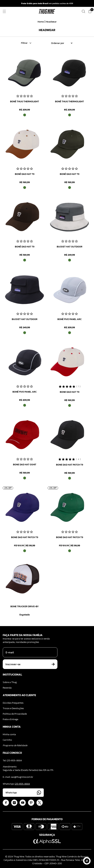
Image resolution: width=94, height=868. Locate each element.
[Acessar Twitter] (40, 803)
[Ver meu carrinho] (90, 11)
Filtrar (26, 43)
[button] (87, 861)
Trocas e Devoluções (13, 708)
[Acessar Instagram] (14, 803)
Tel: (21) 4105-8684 (12, 761)
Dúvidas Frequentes (13, 703)
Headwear (51, 22)
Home (41, 22)
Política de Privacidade (15, 714)
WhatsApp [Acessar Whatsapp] (23, 793)
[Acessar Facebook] (6, 803)
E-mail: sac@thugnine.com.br (18, 777)
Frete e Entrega (11, 719)
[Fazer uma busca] (83, 11)
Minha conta (9, 734)
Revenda (7, 688)
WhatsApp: (16, 784)
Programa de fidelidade (15, 745)
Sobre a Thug (10, 682)
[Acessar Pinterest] (31, 803)
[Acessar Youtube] (23, 803)
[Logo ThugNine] (47, 11)
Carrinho (7, 740)
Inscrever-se (30, 664)
